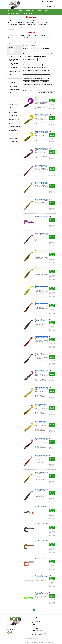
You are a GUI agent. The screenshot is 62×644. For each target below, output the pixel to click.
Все (46, 92)
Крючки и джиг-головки (14, 104)
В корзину (52, 100)
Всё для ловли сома (13, 20)
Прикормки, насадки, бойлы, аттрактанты (17, 27)
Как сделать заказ (43, 11)
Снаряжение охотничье (32, 38)
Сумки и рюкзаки (12, 29)
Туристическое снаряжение (14, 120)
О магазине (19, 11)
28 (42, 610)
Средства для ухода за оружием (46, 38)
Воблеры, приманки (35, 20)
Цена (34, 90)
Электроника (43, 27)
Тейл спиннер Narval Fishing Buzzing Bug (14, 60)
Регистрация (41, 1)
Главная (24, 42)
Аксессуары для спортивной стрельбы (16, 35)
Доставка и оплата (30, 11)
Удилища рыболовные (24, 20)
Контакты (11, 14)
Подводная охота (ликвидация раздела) (17, 38)
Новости (11, 11)
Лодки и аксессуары (12, 25)
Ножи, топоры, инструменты (32, 35)
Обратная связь (27, 14)
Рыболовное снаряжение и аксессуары (14, 123)
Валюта (52, 1)
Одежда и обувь (22, 25)
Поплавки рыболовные (43, 25)
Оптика (42, 35)
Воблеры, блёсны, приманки (15, 89)
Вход (47, 1)
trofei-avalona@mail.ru (39, 636)
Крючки (46, 22)
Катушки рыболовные (46, 20)
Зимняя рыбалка (29, 22)
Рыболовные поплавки (14, 113)
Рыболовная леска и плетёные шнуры (16, 22)
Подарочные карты (32, 25)
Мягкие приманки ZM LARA (14, 72)
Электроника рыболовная (14, 126)
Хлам (10, 74)
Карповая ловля (39, 22)
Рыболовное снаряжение (33, 27)
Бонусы (18, 14)
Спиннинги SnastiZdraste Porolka (14, 68)
